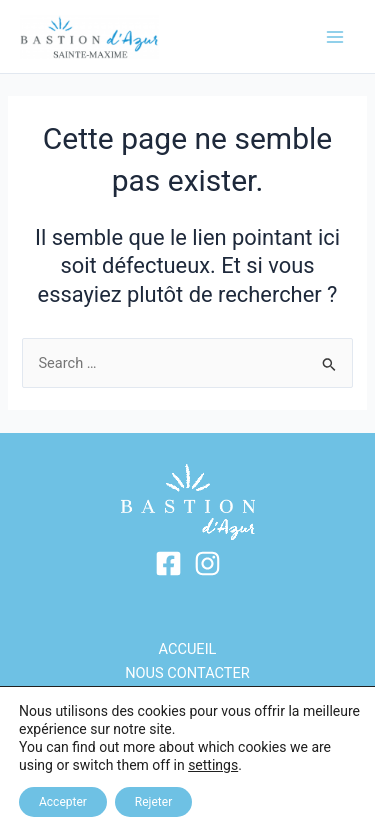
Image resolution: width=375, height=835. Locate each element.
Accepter (63, 802)
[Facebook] (168, 563)
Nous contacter (187, 673)
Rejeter (153, 802)
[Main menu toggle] (335, 36)
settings (213, 765)
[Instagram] (207, 563)
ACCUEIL (188, 649)
